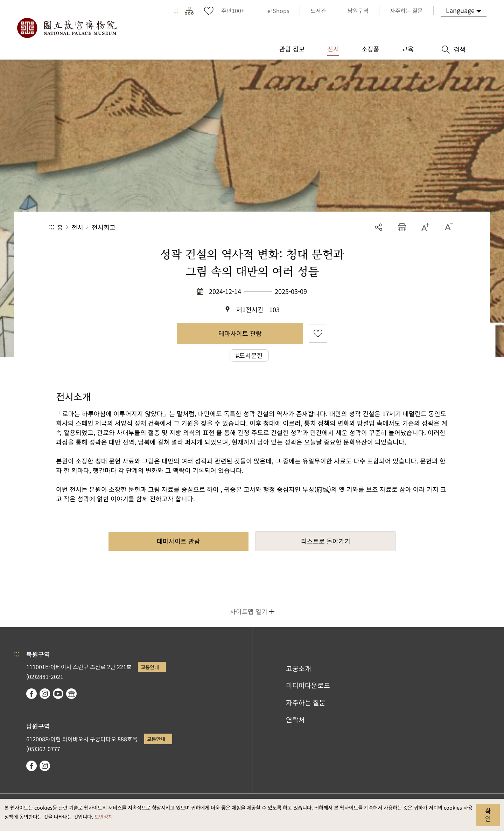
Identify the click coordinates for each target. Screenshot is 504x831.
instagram (45, 694)
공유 (379, 227)
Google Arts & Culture (71, 694)
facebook (31, 694)
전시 (77, 227)
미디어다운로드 (308, 685)
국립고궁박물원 (66, 28)
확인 (488, 815)
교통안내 (150, 667)
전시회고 (104, 227)
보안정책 (104, 816)
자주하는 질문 (306, 702)
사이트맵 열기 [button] (249, 611)
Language (460, 10)
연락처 (295, 720)
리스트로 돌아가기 (326, 541)
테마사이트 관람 (240, 333)
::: (176, 11)
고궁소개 (299, 668)
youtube (58, 694)
